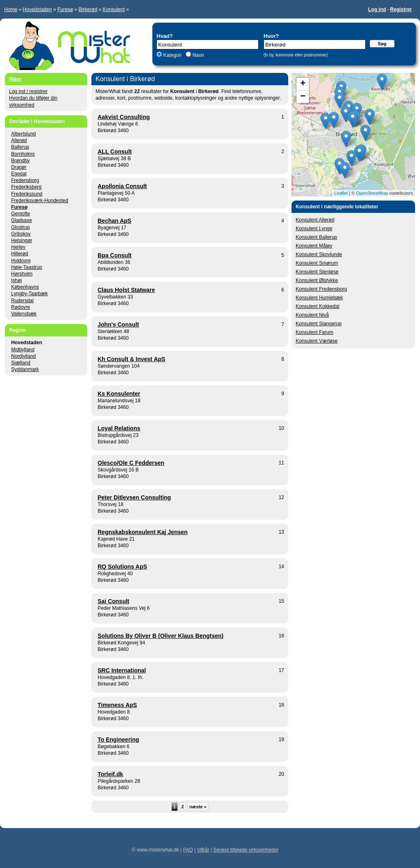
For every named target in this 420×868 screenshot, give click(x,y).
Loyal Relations (119, 428)
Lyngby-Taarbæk (29, 294)
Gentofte (21, 214)
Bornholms (23, 154)
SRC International (122, 670)
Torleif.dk (110, 774)
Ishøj (16, 280)
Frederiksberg (26, 187)
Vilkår (203, 850)
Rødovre (21, 307)
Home (11, 9)
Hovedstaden (37, 9)
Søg (382, 44)
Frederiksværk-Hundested (40, 201)
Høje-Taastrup (27, 267)
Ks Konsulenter (119, 394)
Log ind (377, 9)
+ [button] (303, 84)
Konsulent (113, 9)
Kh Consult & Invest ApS (131, 359)
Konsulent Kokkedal (317, 306)
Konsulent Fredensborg (321, 289)
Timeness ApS (117, 705)
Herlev (18, 247)
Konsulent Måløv (314, 246)
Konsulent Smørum (317, 263)
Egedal (19, 174)
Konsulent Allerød (315, 220)
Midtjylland (23, 350)
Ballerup (20, 147)
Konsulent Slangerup (318, 324)
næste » (198, 807)
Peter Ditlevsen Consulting (134, 497)
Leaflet (341, 193)
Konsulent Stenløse (317, 272)
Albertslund (23, 134)
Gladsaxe (22, 220)
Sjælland (21, 363)
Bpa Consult (114, 255)
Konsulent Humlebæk (319, 298)
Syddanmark (25, 369)
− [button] (303, 97)
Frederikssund (27, 194)
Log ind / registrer (28, 91)
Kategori (172, 55)
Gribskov (21, 234)
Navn (197, 55)
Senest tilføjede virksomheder (246, 850)
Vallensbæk (24, 314)
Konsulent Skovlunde (319, 254)
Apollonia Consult (122, 186)
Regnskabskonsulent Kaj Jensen (143, 532)
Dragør (19, 167)
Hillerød (20, 254)
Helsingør (22, 240)
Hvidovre (21, 261)
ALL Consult (115, 152)
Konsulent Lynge (314, 229)
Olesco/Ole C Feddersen (131, 463)
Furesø (65, 9)
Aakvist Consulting (124, 117)
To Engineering (118, 740)
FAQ (188, 850)
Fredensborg (25, 180)
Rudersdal (22, 301)
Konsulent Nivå (312, 315)
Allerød (19, 140)
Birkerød (88, 9)
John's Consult (118, 324)
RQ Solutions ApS (122, 567)
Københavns (25, 287)
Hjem (15, 79)
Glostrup (20, 227)
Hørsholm (22, 274)
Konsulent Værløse (317, 341)
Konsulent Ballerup (316, 237)
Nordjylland (23, 356)
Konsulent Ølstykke (317, 280)
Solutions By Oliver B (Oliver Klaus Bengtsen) (161, 636)
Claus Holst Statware (126, 290)
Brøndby (20, 161)
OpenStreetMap (372, 193)
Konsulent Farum (314, 332)
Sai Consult (113, 601)
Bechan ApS (114, 221)
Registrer (401, 9)
